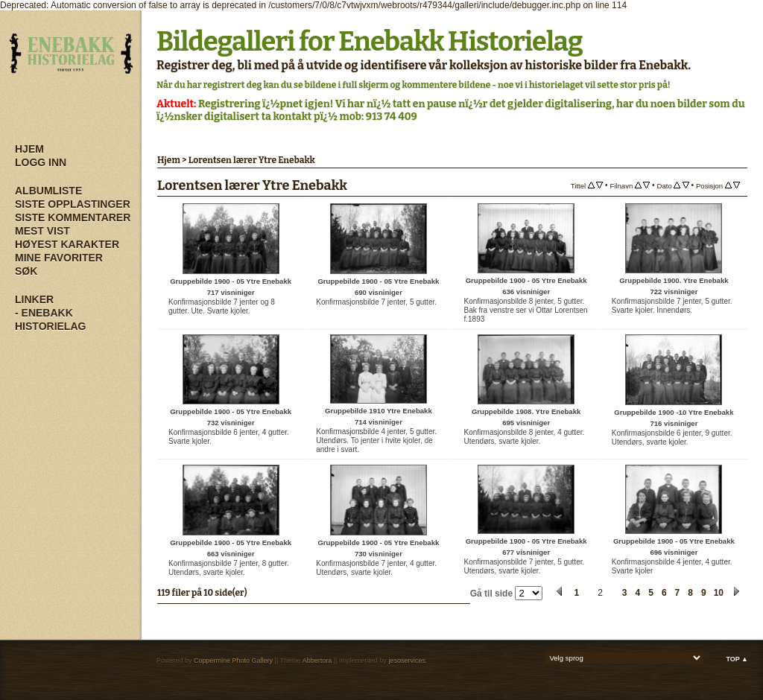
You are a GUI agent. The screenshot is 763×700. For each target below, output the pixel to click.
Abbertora (317, 661)
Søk (26, 271)
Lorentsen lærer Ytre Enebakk (252, 160)
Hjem (29, 149)
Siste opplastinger (73, 204)
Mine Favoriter (59, 258)
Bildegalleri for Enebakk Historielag (370, 42)
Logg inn (41, 162)
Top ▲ (737, 659)
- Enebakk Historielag (50, 319)
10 (719, 593)
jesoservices (407, 661)
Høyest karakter (67, 244)
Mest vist (42, 231)
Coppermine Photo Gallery (233, 661)
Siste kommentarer (73, 217)
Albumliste (48, 191)
